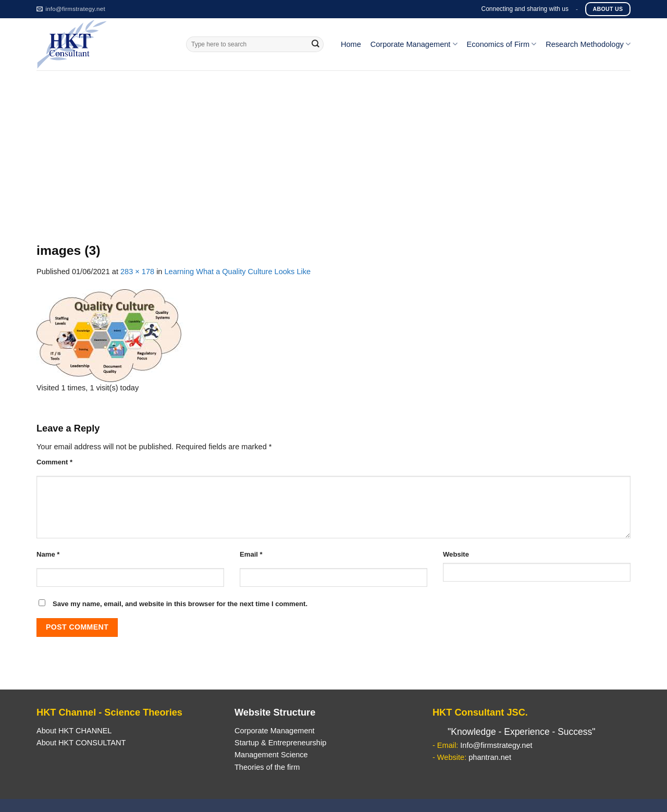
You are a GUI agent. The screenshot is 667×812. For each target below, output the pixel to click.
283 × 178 (137, 272)
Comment (54, 462)
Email (251, 554)
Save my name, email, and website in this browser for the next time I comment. (180, 604)
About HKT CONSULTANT (81, 743)
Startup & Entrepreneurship (280, 743)
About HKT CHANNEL (74, 731)
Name (48, 554)
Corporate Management (414, 44)
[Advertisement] (333, 149)
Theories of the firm (267, 767)
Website (456, 554)
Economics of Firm (502, 44)
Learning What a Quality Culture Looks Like (238, 272)
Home (351, 44)
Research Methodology (588, 44)
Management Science (271, 755)
